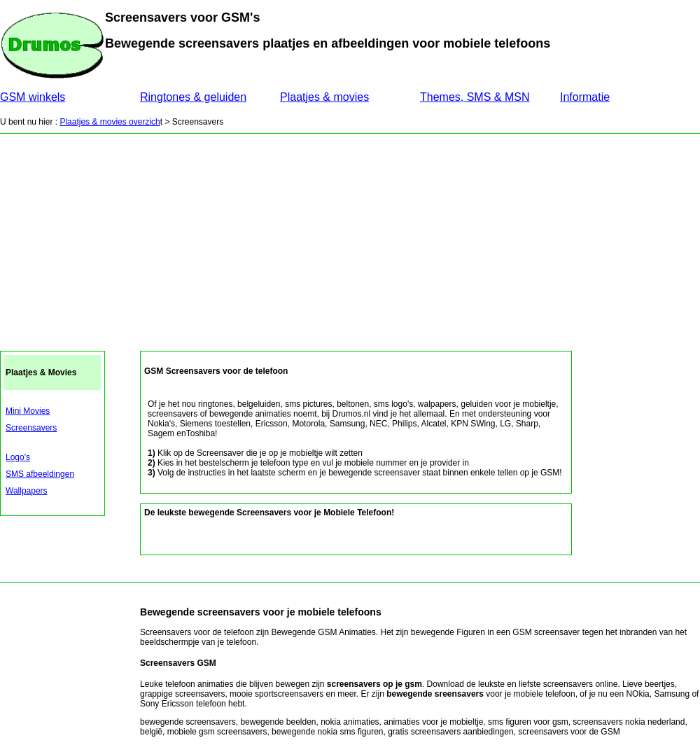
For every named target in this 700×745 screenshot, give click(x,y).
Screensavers (31, 428)
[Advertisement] (350, 239)
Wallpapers (27, 491)
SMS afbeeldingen (40, 474)
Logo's (18, 457)
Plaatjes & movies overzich (110, 122)
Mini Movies (28, 411)
